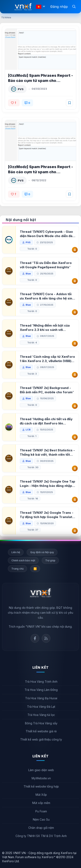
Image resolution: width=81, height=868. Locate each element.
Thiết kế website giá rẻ (41, 731)
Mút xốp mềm (41, 803)
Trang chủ (17, 569)
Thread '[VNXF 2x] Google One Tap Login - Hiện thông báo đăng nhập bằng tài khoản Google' (48, 484)
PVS (21, 89)
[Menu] (8, 7)
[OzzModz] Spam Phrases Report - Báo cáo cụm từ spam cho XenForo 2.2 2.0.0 (40, 172)
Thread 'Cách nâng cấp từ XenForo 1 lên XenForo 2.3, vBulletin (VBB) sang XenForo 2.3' (47, 359)
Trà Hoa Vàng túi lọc (41, 715)
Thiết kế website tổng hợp (41, 786)
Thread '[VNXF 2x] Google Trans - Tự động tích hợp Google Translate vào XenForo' (47, 515)
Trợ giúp (50, 560)
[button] (44, 7)
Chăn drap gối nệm (41, 828)
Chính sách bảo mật (23, 560)
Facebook (35, 638)
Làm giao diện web (41, 770)
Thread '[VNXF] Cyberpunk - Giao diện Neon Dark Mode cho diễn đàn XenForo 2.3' (47, 234)
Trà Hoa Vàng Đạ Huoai (41, 698)
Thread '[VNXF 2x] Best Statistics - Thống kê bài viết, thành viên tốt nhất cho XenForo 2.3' (47, 452)
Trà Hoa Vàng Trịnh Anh (41, 682)
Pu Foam (41, 811)
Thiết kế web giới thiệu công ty (41, 739)
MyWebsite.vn (41, 778)
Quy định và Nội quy (42, 552)
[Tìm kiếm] (74, 6)
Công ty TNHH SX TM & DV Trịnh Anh (41, 836)
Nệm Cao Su (41, 819)
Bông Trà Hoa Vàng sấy (41, 723)
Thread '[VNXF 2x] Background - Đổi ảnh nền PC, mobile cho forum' (47, 390)
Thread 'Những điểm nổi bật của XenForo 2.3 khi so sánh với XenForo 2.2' (45, 328)
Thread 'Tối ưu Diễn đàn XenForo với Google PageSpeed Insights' (46, 265)
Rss (46, 638)
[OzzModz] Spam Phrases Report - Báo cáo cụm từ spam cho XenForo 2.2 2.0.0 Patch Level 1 (40, 81)
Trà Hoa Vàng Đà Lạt (41, 707)
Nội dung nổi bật (21, 220)
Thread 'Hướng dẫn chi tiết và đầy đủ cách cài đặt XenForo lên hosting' (46, 421)
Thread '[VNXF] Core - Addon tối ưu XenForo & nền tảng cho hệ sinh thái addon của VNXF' (47, 296)
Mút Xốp (41, 795)
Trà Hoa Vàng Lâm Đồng (41, 690)
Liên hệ (16, 552)
